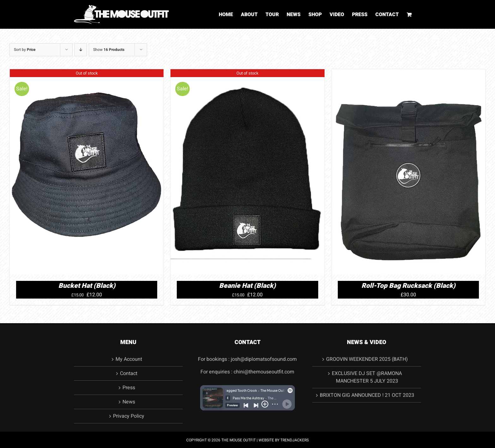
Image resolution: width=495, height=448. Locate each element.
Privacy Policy (129, 416)
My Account (129, 359)
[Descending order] (81, 50)
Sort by (25, 50)
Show (109, 50)
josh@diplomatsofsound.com (264, 359)
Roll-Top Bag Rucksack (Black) (408, 286)
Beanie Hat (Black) (247, 286)
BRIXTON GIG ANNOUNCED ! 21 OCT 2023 (367, 395)
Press (129, 388)
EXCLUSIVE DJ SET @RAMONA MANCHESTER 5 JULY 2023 (367, 377)
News (129, 402)
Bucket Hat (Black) (87, 286)
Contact (129, 373)
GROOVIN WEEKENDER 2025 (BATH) (367, 359)
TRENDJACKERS (295, 440)
